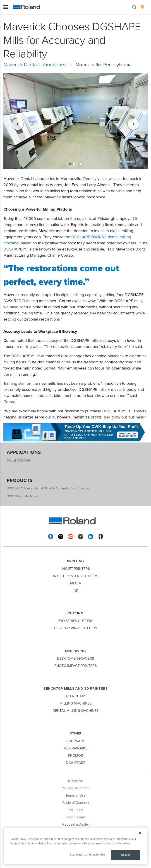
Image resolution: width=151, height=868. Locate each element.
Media (76, 583)
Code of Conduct (76, 803)
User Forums (76, 817)
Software (76, 741)
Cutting (75, 613)
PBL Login (75, 810)
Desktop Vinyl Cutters (75, 628)
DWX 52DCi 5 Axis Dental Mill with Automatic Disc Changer (48, 488)
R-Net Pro (76, 781)
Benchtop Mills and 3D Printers (76, 688)
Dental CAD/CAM (19, 461)
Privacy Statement (76, 788)
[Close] (140, 833)
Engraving (75, 651)
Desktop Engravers (75, 659)
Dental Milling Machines (75, 711)
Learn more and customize (87, 855)
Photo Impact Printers (75, 666)
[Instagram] (81, 536)
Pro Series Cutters (75, 621)
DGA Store (76, 763)
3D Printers (75, 696)
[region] (75, 846)
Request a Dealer (76, 824)
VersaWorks (76, 748)
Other (76, 733)
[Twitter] (61, 536)
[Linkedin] (91, 536)
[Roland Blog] (101, 536)
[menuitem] (142, 7)
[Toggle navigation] (6, 7)
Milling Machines (75, 703)
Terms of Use (75, 795)
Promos (75, 756)
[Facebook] (51, 536)
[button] (14, 121)
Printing (75, 561)
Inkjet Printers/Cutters (75, 576)
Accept (126, 855)
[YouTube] (71, 536)
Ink (75, 591)
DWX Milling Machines (22, 496)
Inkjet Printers (76, 569)
